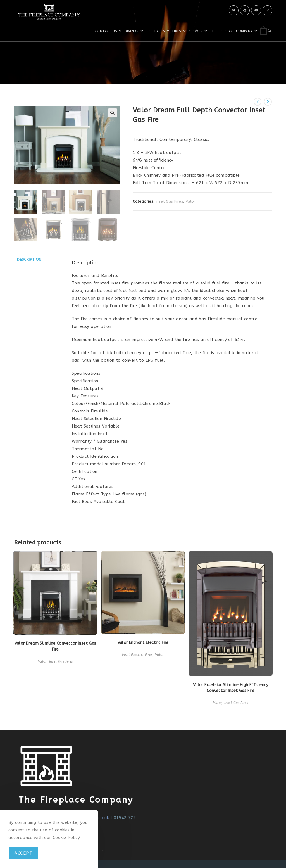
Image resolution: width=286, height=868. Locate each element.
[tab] (40, 259)
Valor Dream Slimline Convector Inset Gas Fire (55, 646)
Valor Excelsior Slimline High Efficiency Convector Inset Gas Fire (231, 687)
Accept (23, 853)
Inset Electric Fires (137, 654)
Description (29, 259)
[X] (234, 10)
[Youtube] (256, 10)
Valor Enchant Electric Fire (143, 642)
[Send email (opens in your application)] (267, 10)
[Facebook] (245, 10)
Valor (191, 201)
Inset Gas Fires (169, 201)
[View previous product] (258, 102)
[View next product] (268, 102)
